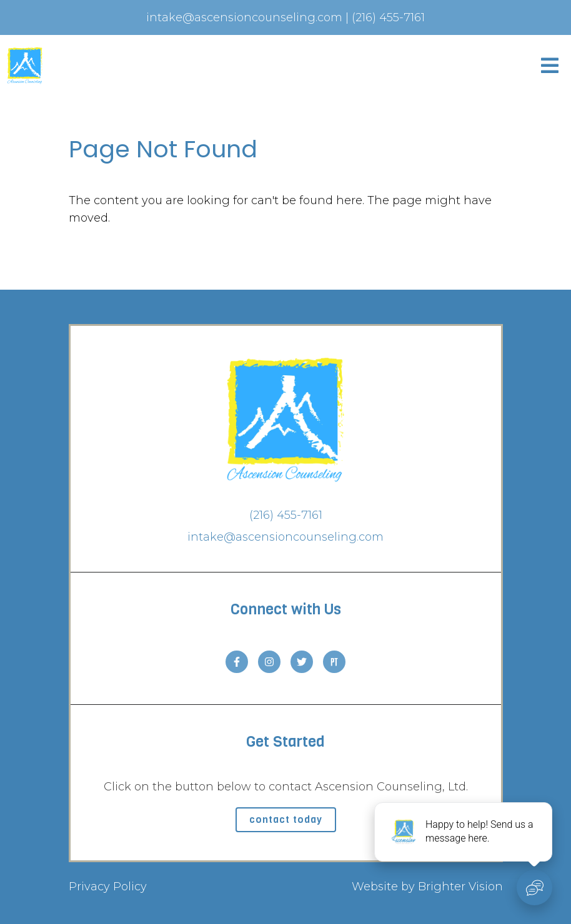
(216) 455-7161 (286, 515)
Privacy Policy (108, 887)
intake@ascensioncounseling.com (285, 537)
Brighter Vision (460, 887)
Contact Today (286, 819)
